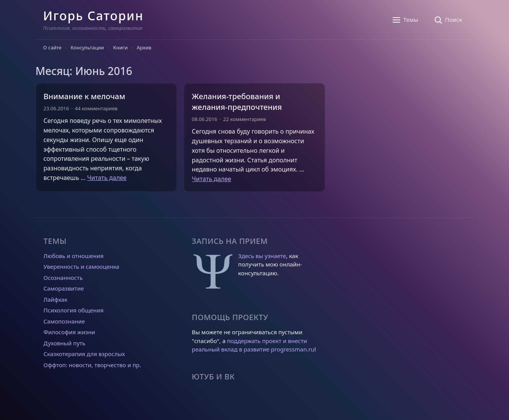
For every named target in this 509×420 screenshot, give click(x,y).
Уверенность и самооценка (82, 266)
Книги (120, 47)
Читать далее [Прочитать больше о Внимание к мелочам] (107, 178)
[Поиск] (448, 20)
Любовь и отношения (74, 256)
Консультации (87, 47)
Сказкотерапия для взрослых (84, 354)
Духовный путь (65, 343)
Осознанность (63, 278)
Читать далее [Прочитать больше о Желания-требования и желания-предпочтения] (212, 179)
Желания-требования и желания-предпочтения (237, 102)
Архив (144, 47)
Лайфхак (56, 299)
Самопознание (64, 321)
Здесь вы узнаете (262, 256)
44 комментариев (96, 108)
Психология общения (74, 310)
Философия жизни (70, 332)
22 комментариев (245, 119)
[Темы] (405, 20)
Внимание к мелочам (84, 96)
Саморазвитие (64, 288)
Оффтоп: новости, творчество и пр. (92, 365)
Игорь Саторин (93, 16)
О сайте (52, 47)
